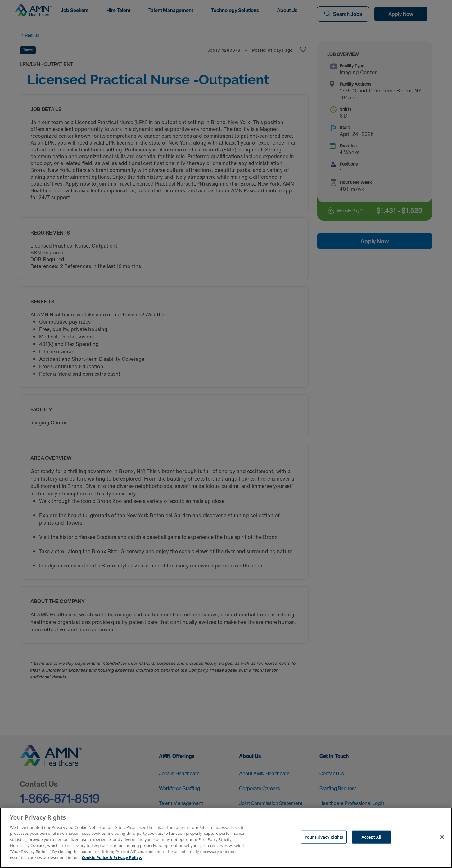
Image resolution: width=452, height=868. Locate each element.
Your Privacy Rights (324, 837)
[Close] (442, 837)
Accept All (372, 837)
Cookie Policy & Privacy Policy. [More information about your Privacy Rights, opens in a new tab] (112, 857)
